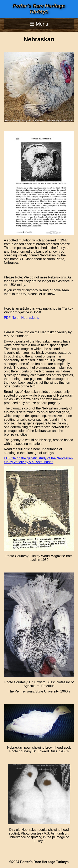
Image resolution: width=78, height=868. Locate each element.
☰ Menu (39, 24)
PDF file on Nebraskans (22, 318)
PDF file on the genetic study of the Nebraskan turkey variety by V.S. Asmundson (38, 460)
